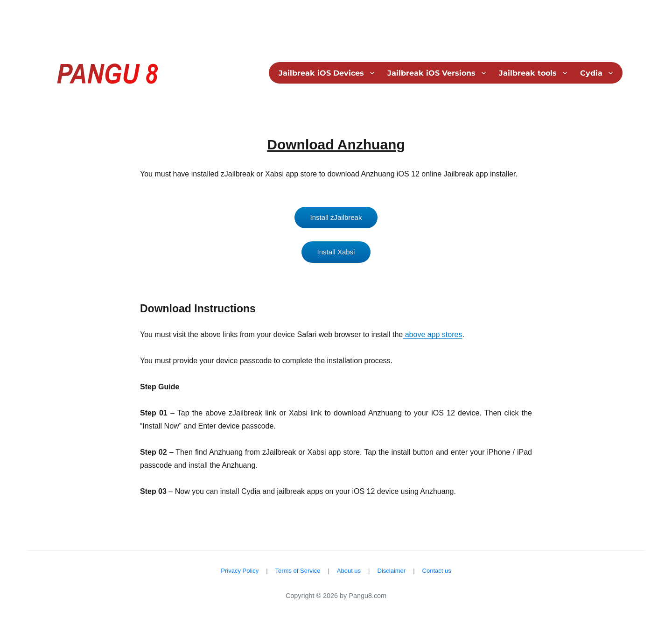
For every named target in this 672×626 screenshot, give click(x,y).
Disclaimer (392, 571)
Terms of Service (298, 571)
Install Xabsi (336, 252)
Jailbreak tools (528, 73)
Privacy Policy (240, 571)
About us (349, 571)
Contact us (437, 571)
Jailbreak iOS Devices (321, 73)
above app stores (432, 334)
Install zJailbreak (336, 217)
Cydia (591, 73)
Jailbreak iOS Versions (431, 73)
